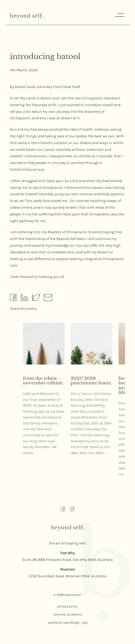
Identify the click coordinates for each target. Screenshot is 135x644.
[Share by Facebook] (14, 299)
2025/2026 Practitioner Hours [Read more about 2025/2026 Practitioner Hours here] (91, 381)
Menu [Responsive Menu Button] (119, 15)
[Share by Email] (48, 299)
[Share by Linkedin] (24, 299)
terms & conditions (68, 614)
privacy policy (68, 606)
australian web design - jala (68, 623)
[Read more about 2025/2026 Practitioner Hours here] (92, 344)
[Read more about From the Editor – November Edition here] (44, 344)
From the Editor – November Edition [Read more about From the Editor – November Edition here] (43, 381)
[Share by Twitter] (36, 299)
